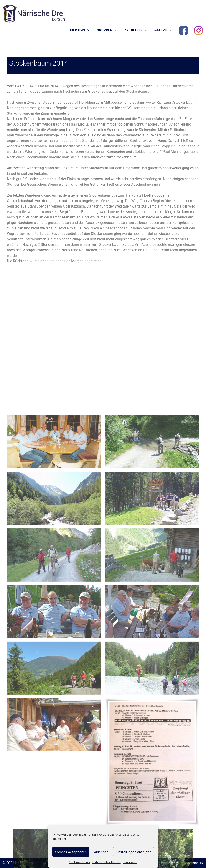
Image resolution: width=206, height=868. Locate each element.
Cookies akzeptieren (71, 852)
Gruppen (109, 30)
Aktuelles (138, 30)
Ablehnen (101, 852)
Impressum (130, 862)
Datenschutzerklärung (107, 862)
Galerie (165, 30)
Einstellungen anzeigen (134, 852)
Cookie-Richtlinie (79, 862)
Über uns (81, 30)
